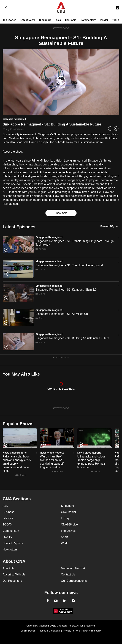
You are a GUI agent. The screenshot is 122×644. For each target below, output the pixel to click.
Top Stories (9, 20)
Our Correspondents (74, 581)
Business (8, 512)
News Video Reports (15, 453)
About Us (9, 568)
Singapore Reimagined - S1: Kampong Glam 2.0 (66, 290)
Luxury (65, 518)
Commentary (88, 20)
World (65, 543)
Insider (104, 20)
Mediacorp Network (73, 568)
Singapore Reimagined (49, 237)
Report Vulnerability (92, 631)
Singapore (45, 20)
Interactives (68, 531)
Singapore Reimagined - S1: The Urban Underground (69, 265)
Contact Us (68, 574)
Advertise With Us (14, 574)
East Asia (71, 20)
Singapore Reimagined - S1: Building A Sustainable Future (72, 338)
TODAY (117, 20)
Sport (64, 537)
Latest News (28, 20)
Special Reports (13, 543)
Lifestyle (8, 518)
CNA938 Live (69, 524)
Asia (58, 20)
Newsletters (10, 549)
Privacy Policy (71, 631)
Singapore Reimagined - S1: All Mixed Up (62, 314)
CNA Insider (69, 512)
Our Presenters (12, 581)
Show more (61, 213)
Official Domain (28, 631)
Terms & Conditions (50, 631)
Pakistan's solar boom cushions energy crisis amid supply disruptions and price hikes (17, 464)
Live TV (7, 537)
